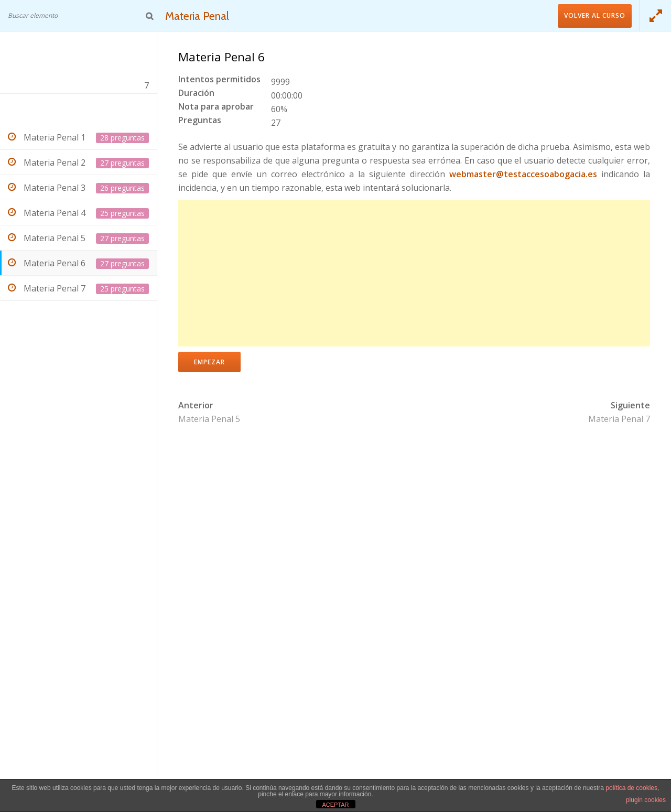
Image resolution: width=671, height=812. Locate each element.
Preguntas (200, 121)
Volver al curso (595, 15)
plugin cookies (646, 800)
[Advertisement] (414, 273)
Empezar (209, 362)
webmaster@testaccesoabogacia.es (523, 174)
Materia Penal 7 (619, 419)
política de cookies (631, 788)
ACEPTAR (335, 805)
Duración (196, 94)
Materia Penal (200, 16)
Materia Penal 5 (209, 419)
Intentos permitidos (219, 80)
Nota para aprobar (216, 107)
